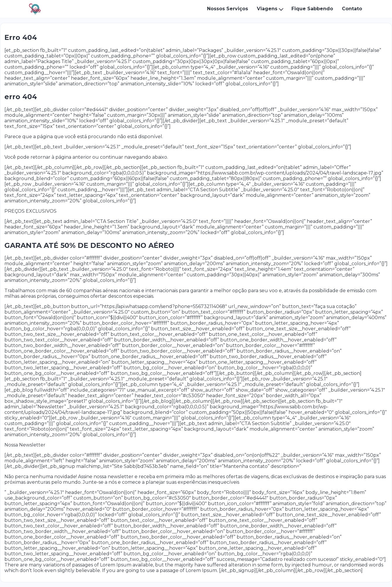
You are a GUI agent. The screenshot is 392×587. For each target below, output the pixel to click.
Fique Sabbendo (312, 9)
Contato (352, 9)
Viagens (267, 9)
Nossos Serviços (228, 9)
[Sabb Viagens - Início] (35, 9)
